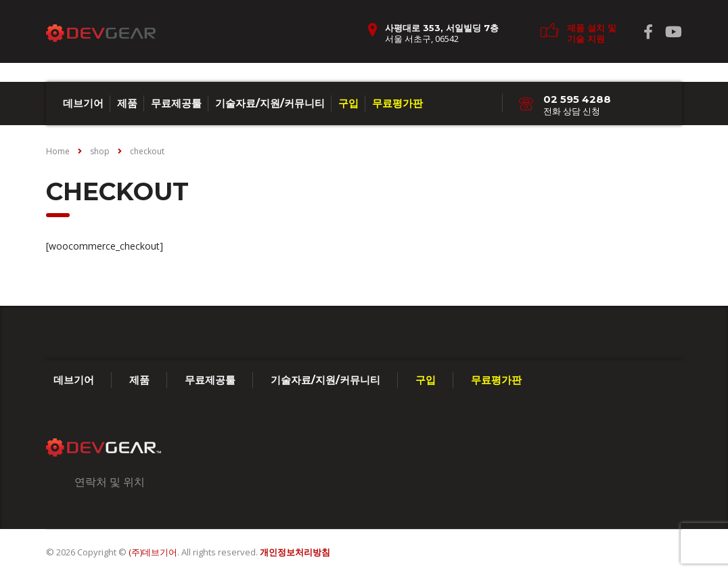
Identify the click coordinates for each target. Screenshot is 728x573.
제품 (127, 103)
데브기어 (83, 103)
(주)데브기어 (153, 552)
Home (58, 151)
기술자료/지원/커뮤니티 (270, 103)
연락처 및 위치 (110, 482)
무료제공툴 (176, 103)
